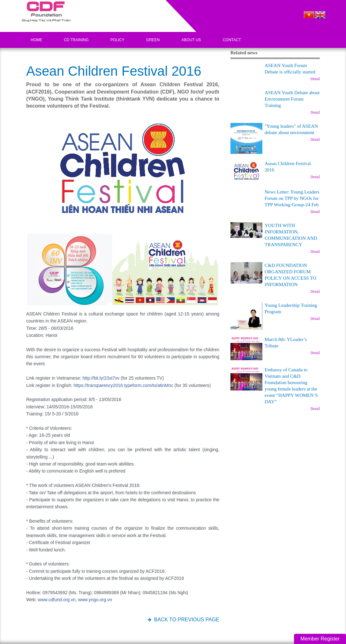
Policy (117, 40)
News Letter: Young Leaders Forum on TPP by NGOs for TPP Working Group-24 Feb (292, 198)
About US (191, 40)
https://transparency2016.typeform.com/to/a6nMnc (124, 385)
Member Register (320, 639)
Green (153, 40)
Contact (232, 40)
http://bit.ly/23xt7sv (101, 378)
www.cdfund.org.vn (56, 600)
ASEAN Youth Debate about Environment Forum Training (292, 99)
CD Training (76, 40)
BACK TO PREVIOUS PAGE (187, 620)
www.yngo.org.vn (95, 600)
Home (36, 40)
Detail (315, 79)
